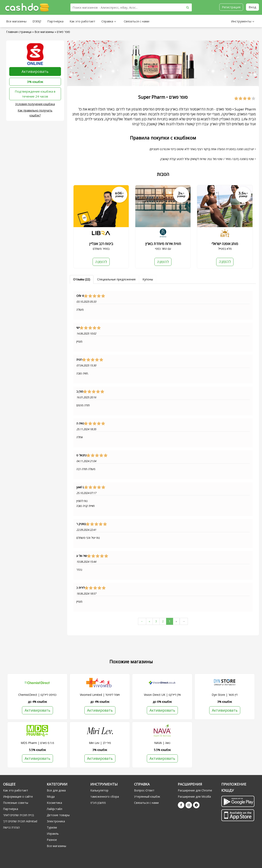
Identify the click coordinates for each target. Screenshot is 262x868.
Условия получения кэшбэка (35, 104)
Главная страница (19, 32)
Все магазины (16, 21)
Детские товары (58, 815)
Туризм (52, 828)
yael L (80, 487)
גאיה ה (80, 423)
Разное (52, 840)
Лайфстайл (55, 809)
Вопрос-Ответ (144, 791)
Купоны (148, 279)
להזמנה (101, 262)
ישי (78, 328)
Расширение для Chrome (195, 791)
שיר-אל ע (82, 556)
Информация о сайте (18, 797)
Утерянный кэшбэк (147, 797)
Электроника (56, 821)
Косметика (54, 803)
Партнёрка (55, 21)
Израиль (53, 834)
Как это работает (82, 21)
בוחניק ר (81, 524)
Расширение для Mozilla (194, 797)
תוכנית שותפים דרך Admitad (20, 821)
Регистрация (231, 7)
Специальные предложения (116, 279)
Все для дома (56, 791)
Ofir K (80, 296)
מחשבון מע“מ (98, 803)
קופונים (37, 21)
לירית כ (80, 588)
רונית (79, 360)
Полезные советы (16, 803)
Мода (51, 797)
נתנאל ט (81, 455)
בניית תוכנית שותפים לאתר (18, 815)
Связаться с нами (137, 21)
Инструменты (243, 22)
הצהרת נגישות (11, 828)
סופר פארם (63, 32)
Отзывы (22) (82, 279)
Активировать (35, 71)
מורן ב (80, 392)
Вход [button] (252, 7)
